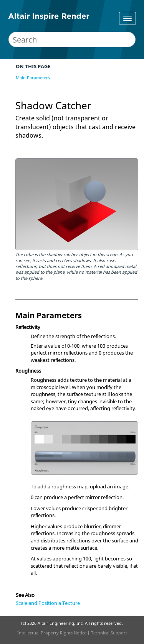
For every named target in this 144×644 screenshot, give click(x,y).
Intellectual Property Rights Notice (52, 633)
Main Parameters (33, 78)
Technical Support (109, 633)
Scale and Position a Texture (48, 603)
